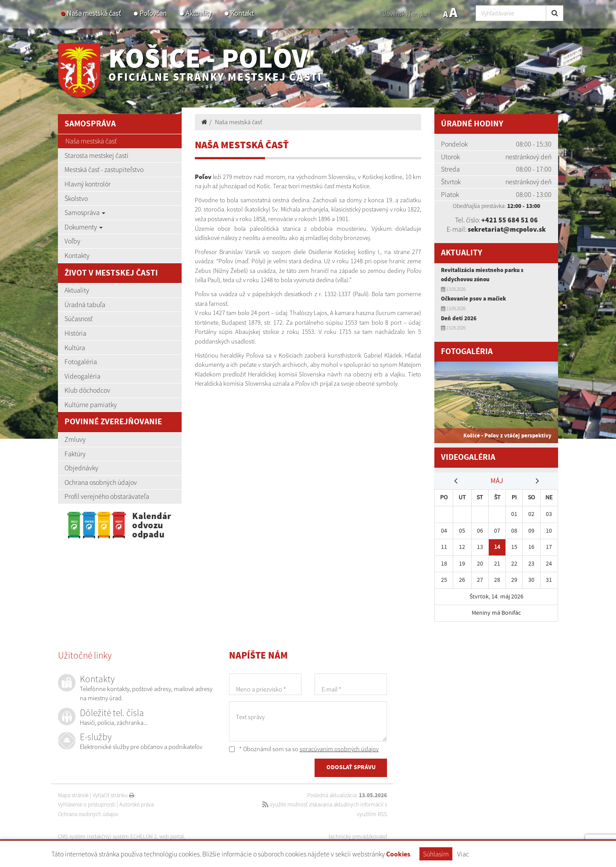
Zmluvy (75, 439)
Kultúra (75, 348)
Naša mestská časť (94, 13)
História (75, 333)
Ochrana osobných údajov (101, 482)
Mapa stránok (73, 795)
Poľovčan (153, 13)
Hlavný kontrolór (88, 184)
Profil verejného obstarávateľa (107, 496)
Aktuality (199, 13)
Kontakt (242, 13)
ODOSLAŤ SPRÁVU (351, 767)
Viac (463, 854)
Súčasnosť (79, 319)
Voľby (72, 241)
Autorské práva (136, 804)
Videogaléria (82, 376)
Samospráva (85, 212)
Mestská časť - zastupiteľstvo (104, 169)
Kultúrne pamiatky (91, 405)
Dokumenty (84, 227)
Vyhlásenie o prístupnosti (87, 804)
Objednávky (81, 468)
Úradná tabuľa (85, 305)
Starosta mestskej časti (97, 155)
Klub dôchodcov (87, 390)
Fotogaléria (81, 362)
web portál (172, 837)
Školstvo (76, 198)
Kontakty (77, 255)
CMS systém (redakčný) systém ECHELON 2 (107, 837)
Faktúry (75, 454)
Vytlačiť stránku (113, 795)
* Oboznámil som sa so (304, 749)
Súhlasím (436, 854)
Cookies (398, 854)
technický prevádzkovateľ (358, 837)
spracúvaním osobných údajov (339, 749)
